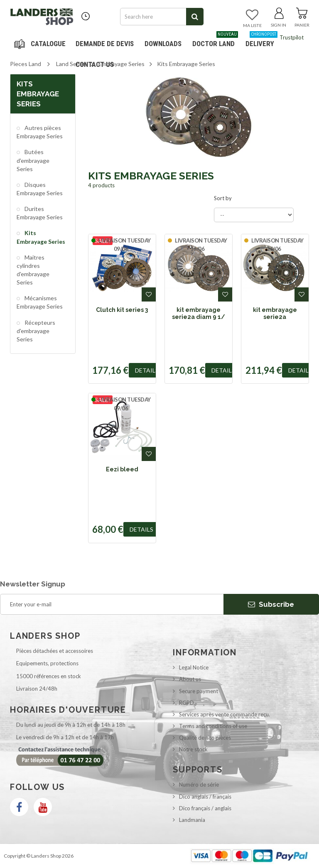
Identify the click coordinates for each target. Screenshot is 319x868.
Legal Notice (194, 667)
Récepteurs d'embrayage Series (36, 331)
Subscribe (271, 604)
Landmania (192, 820)
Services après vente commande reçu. (225, 714)
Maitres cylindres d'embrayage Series (33, 270)
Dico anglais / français (205, 797)
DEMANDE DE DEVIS (105, 44)
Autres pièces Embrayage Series (40, 132)
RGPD (186, 703)
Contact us (95, 64)
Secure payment (199, 691)
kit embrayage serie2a (275, 313)
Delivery (261, 40)
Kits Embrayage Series (41, 237)
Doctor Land (215, 40)
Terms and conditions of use (213, 726)
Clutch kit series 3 (122, 310)
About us (190, 679)
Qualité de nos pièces (205, 738)
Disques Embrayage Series (40, 189)
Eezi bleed (122, 469)
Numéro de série (199, 785)
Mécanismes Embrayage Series (40, 302)
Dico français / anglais (205, 808)
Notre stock (193, 749)
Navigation (41, 44)
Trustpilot (292, 37)
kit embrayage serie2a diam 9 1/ (199, 313)
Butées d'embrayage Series (33, 160)
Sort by (223, 198)
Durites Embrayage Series (40, 213)
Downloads (163, 44)
